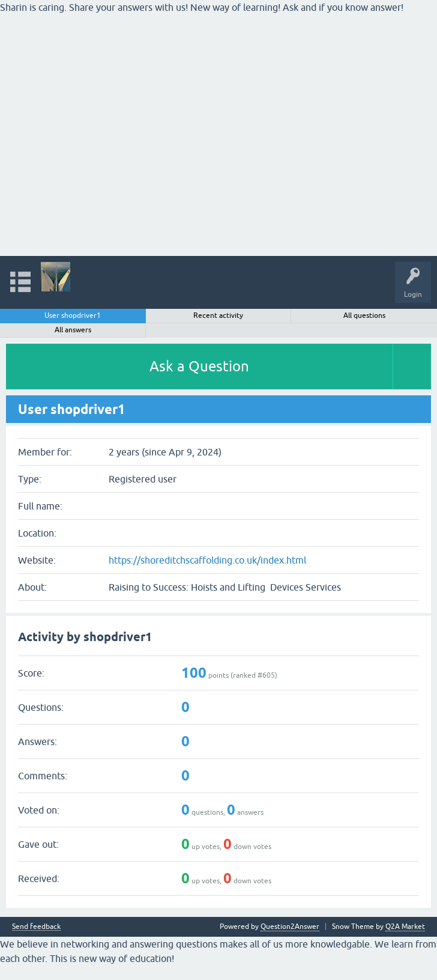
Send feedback (36, 927)
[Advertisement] (188, 99)
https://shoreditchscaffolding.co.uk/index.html (207, 560)
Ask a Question (199, 366)
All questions (364, 315)
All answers (73, 330)
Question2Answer (290, 927)
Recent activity (218, 315)
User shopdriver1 (73, 315)
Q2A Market (405, 927)
